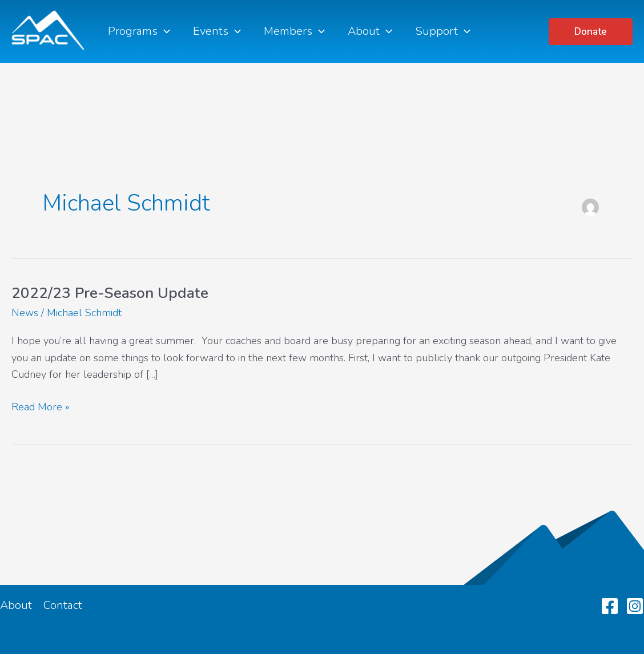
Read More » (41, 407)
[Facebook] (610, 606)
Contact (63, 605)
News (25, 313)
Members (294, 31)
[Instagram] (635, 606)
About (370, 31)
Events (217, 31)
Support (443, 31)
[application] (164, 31)
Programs (139, 31)
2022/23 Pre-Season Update (110, 293)
